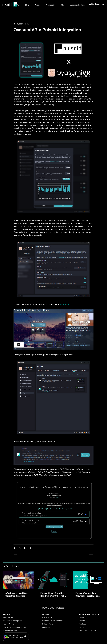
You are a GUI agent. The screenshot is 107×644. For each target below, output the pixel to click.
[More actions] (92, 24)
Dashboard (100, 4)
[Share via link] (30, 548)
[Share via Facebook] (15, 548)
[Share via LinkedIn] (25, 548)
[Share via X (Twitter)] (20, 548)
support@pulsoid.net (87, 630)
